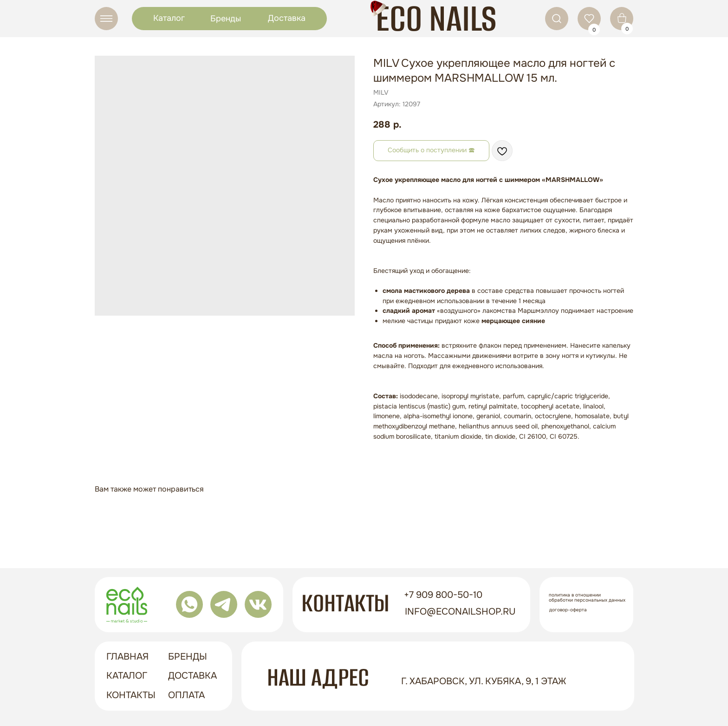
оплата (186, 695)
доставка (192, 676)
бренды (188, 657)
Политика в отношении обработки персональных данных (587, 597)
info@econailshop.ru (460, 612)
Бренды (226, 19)
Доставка (287, 18)
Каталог (169, 18)
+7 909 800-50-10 (443, 595)
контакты (131, 695)
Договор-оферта (568, 610)
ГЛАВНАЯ (127, 657)
